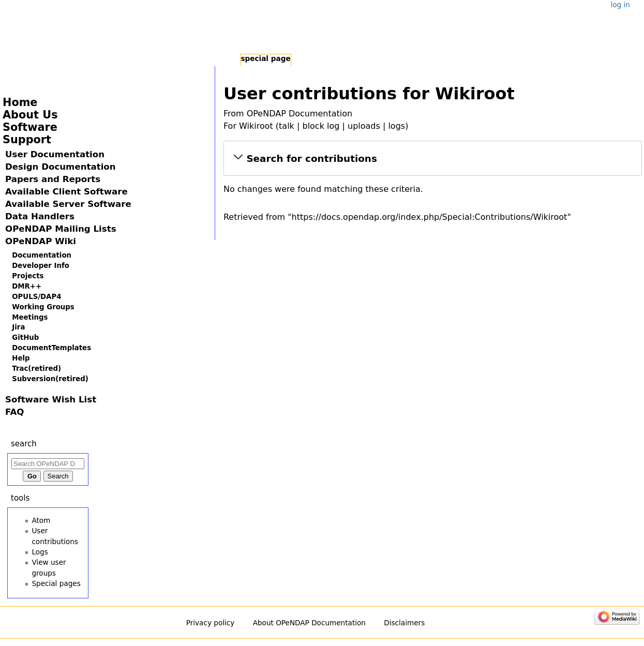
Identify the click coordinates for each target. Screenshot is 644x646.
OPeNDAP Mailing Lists (61, 229)
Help (21, 358)
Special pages (56, 583)
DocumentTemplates (51, 348)
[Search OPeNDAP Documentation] (48, 464)
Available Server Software (68, 204)
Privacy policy (211, 623)
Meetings (30, 317)
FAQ (14, 412)
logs (396, 126)
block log (321, 126)
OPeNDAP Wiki (41, 241)
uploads (364, 126)
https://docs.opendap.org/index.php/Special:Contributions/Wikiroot (430, 217)
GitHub (25, 337)
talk (287, 126)
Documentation (42, 255)
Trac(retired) (36, 369)
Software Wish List (51, 400)
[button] (433, 159)
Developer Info (41, 266)
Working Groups (43, 307)
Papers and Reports (53, 179)
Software (30, 127)
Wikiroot (256, 126)
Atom (41, 520)
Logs (40, 552)
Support (27, 140)
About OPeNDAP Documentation (309, 623)
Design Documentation (61, 167)
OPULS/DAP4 (36, 297)
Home (20, 102)
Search (24, 444)
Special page (265, 58)
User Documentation (55, 154)
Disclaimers (404, 623)
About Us (30, 115)
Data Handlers (40, 216)
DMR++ (27, 286)
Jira (18, 327)
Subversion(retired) (50, 379)
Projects (28, 276)
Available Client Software (66, 192)
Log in (620, 5)
